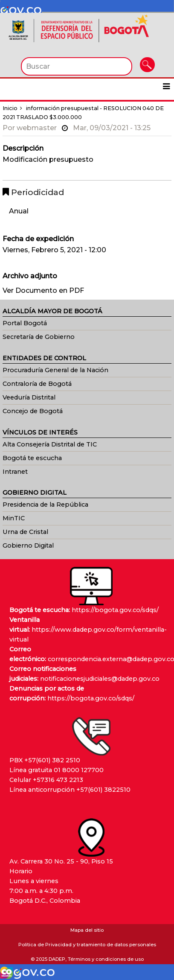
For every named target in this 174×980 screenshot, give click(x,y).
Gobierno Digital (28, 545)
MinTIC (14, 518)
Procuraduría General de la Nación (55, 370)
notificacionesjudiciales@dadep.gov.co (100, 679)
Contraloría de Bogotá (37, 384)
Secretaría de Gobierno (39, 337)
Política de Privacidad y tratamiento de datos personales (87, 945)
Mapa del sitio (87, 930)
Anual (19, 211)
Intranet (15, 472)
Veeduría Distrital (29, 397)
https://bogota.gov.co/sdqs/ (115, 610)
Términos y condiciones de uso (106, 959)
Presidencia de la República (45, 505)
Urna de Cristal (25, 532)
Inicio (10, 108)
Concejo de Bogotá (33, 411)
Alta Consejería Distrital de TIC (50, 444)
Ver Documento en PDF (43, 290)
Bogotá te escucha (32, 458)
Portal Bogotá (25, 323)
